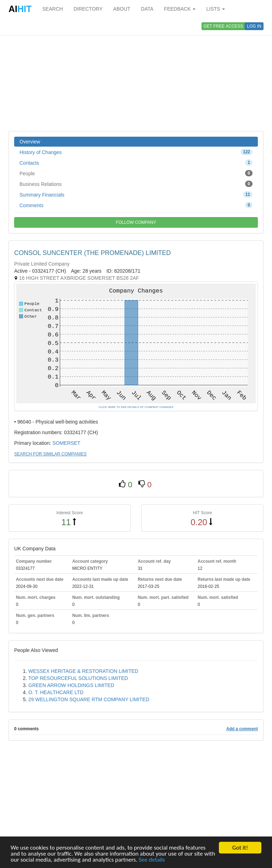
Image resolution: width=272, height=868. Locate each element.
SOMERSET (66, 443)
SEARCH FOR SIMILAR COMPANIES (50, 454)
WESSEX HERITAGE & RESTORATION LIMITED (83, 671)
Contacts (136, 163)
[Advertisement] (136, 74)
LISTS (216, 9)
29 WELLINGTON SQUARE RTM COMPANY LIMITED (89, 699)
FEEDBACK (180, 9)
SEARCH (52, 9)
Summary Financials (136, 194)
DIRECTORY (88, 9)
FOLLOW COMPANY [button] (136, 222)
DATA (147, 9)
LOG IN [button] (254, 26)
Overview (30, 142)
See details (152, 860)
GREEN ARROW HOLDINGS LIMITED (71, 685)
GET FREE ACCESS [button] (223, 26)
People (136, 173)
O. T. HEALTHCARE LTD (56, 692)
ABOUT (122, 9)
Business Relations (136, 184)
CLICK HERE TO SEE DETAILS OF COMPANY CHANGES (136, 407)
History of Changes (136, 152)
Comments (136, 205)
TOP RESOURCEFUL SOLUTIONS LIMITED (78, 678)
